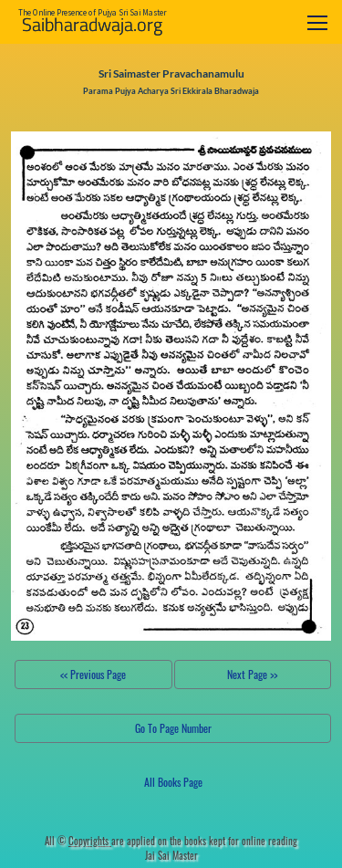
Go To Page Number (173, 728)
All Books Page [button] (173, 782)
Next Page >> (252, 674)
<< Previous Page (93, 674)
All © (78, 841)
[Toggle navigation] (317, 22)
